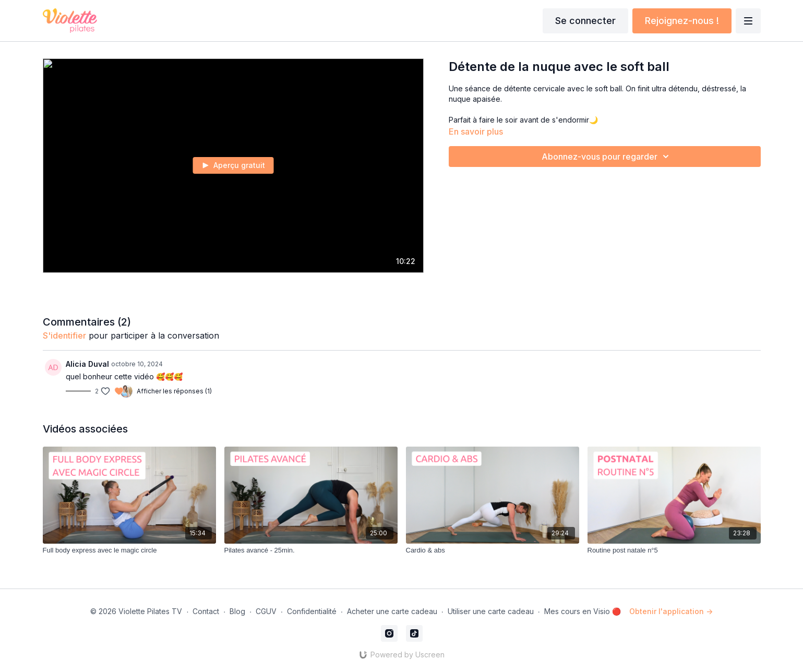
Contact (206, 611)
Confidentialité (312, 611)
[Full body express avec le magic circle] (129, 550)
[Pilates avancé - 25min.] (311, 550)
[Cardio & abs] (493, 550)
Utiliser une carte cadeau (491, 611)
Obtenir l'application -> (671, 611)
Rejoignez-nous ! (682, 21)
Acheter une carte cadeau (392, 611)
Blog (237, 611)
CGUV (266, 611)
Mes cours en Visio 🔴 (583, 611)
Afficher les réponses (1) (174, 391)
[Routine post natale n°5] (674, 550)
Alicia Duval (87, 364)
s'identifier (64, 335)
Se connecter (585, 21)
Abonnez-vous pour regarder (607, 157)
